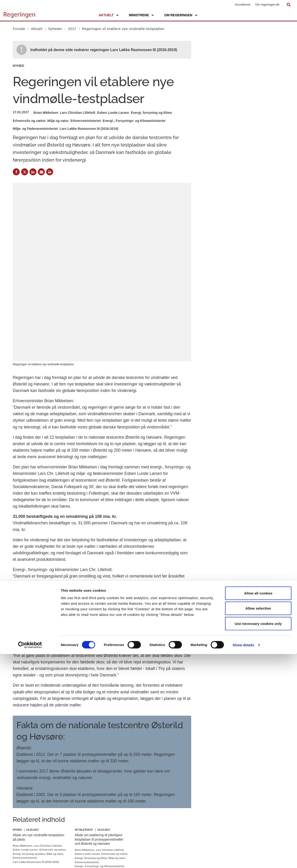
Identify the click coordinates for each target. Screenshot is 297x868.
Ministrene (139, 15)
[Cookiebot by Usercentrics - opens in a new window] (30, 859)
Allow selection (258, 822)
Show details (244, 859)
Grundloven (243, 5)
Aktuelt (106, 15)
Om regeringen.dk (267, 5)
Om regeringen (178, 15)
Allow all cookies (258, 807)
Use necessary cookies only (258, 837)
